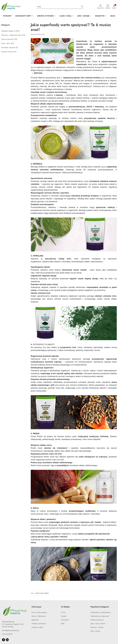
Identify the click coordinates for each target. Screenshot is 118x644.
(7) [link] (15, 52)
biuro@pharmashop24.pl (11, 630)
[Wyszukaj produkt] (60, 7)
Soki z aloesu (95, 631)
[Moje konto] (101, 7)
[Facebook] (4, 640)
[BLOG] (113, 16)
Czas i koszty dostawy (39, 612)
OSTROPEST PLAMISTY (44, 344)
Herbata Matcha (71, 83)
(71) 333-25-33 (7, 634)
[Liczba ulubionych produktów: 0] (108, 7)
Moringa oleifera (38, 167)
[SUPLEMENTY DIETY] (24, 16)
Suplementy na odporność (100, 616)
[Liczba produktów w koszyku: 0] (114, 7)
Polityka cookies (37, 627)
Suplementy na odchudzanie (101, 612)
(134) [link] (23, 35)
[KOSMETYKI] (101, 16)
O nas (63, 612)
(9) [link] (17, 48)
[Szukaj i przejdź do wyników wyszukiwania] (82, 7)
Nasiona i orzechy (97, 627)
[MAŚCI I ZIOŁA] (67, 16)
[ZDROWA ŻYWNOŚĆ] (46, 16)
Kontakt (64, 616)
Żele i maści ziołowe (98, 624)
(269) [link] (17, 31)
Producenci (65, 620)
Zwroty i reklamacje (38, 616)
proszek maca (43, 514)
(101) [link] (15, 39)
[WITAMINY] (7, 16)
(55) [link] (12, 43)
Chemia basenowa (97, 620)
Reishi (40, 436)
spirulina (44, 270)
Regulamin (35, 620)
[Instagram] (7, 640)
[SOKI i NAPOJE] (84, 16)
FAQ (63, 624)
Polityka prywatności (39, 624)
